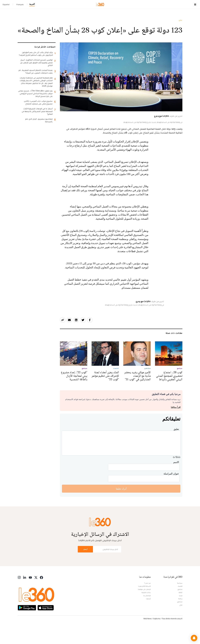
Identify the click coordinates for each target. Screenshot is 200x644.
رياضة (180, 616)
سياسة (180, 600)
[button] (194, 638)
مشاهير (180, 619)
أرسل (85, 566)
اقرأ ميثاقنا (176, 424)
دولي (181, 37)
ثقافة (181, 609)
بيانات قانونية (146, 609)
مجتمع (180, 606)
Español (6, 4)
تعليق (176, 446)
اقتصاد (180, 603)
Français (20, 4)
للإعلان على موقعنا (144, 606)
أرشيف (148, 616)
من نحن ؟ (147, 600)
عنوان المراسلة (171, 491)
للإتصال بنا (147, 613)
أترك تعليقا (121, 506)
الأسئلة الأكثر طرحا (145, 603)
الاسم (176, 479)
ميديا (181, 613)
